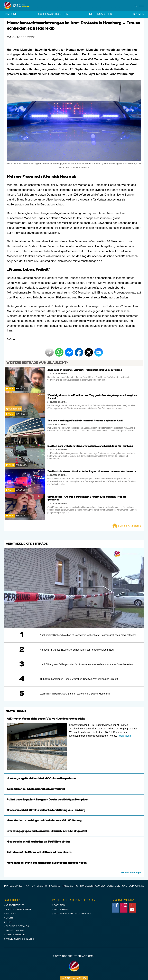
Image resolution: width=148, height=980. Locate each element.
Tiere (8, 922)
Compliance (136, 886)
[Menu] (142, 5)
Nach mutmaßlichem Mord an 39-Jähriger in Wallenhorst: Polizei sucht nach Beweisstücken (88, 635)
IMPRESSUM (11, 886)
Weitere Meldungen (131, 872)
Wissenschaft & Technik (20, 939)
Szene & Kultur (14, 930)
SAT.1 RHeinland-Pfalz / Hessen (72, 914)
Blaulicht (11, 914)
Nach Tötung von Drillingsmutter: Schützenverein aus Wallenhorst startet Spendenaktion (86, 664)
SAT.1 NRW (59, 905)
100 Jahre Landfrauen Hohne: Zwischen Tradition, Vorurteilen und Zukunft (79, 679)
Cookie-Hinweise (62, 886)
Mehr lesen (125, 736)
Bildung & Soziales (16, 926)
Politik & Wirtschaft (17, 909)
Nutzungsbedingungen (90, 886)
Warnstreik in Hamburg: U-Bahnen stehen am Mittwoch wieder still (75, 694)
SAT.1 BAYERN (61, 909)
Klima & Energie (14, 935)
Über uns (121, 886)
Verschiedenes (14, 905)
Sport (8, 918)
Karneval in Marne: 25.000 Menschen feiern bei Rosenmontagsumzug (77, 650)
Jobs (110, 886)
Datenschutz (41, 886)
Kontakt (25, 886)
